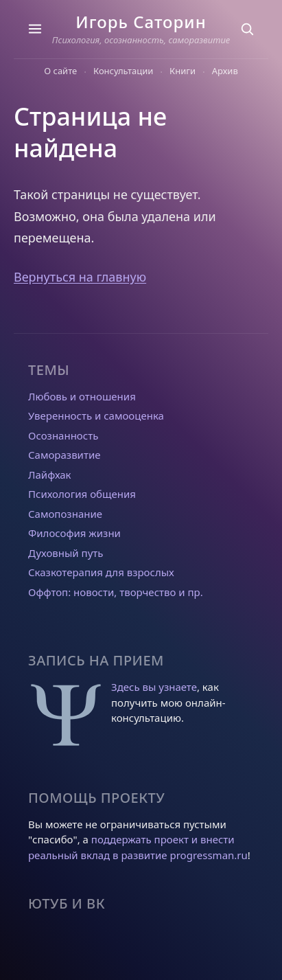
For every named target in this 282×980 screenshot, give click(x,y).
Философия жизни (74, 533)
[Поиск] (247, 29)
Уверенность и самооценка (96, 415)
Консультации (123, 71)
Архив (225, 71)
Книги (183, 71)
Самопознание (65, 514)
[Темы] (35, 29)
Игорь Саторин (141, 22)
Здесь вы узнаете (154, 687)
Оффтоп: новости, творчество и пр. (116, 592)
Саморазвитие (64, 455)
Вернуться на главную (80, 277)
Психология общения (82, 494)
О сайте (60, 71)
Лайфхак (50, 475)
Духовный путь (66, 553)
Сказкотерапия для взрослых (101, 572)
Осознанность (63, 435)
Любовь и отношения (82, 396)
